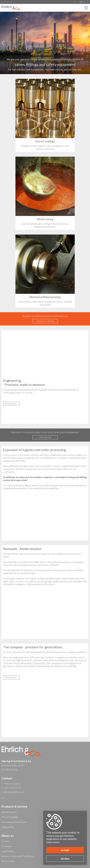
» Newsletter (45, 437)
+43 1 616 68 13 (5, 2)
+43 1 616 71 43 (8, 2)
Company (6, 846)
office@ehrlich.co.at (11, 2)
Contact (6, 841)
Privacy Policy (8, 861)
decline (65, 859)
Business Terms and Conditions (18, 856)
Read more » (11, 404)
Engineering (7, 827)
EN (87, 2)
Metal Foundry (9, 812)
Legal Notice (8, 851)
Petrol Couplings (10, 817)
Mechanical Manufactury (14, 822)
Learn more (53, 842)
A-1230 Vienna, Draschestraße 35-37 (2, 2)
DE (81, 2)
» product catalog (45, 321)
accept (65, 850)
